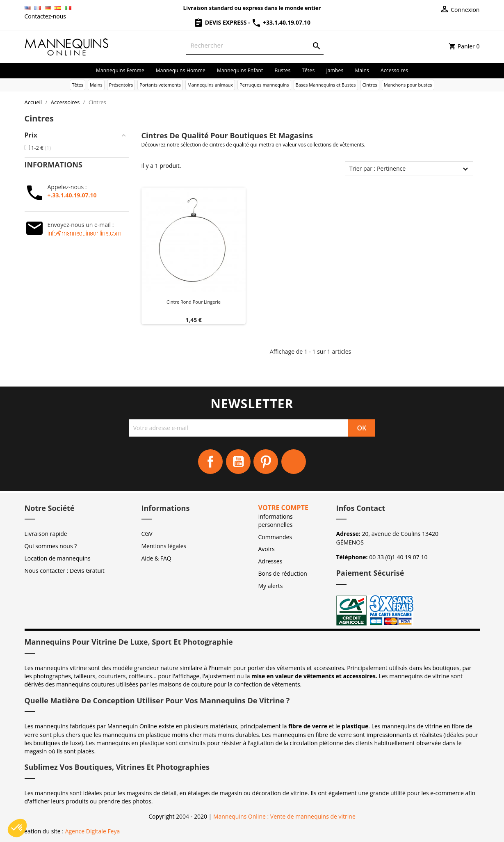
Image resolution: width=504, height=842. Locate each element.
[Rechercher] (255, 45)
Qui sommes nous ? (51, 546)
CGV (147, 534)
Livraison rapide (46, 534)
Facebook (210, 462)
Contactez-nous (46, 16)
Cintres (370, 85)
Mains (362, 70)
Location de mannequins (58, 558)
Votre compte (283, 508)
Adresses (270, 561)
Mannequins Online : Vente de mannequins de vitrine (284, 816)
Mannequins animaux (210, 85)
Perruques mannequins (264, 85)
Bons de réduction (283, 573)
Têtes (308, 70)
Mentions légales (164, 546)
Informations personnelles (276, 521)
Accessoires (394, 70)
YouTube (238, 462)
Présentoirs (121, 85)
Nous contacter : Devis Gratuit (65, 571)
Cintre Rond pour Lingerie (194, 302)
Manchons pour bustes (408, 85)
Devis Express (221, 22)
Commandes (275, 537)
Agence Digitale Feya (93, 831)
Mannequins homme (181, 70)
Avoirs (267, 549)
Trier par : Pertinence (377, 168)
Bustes (283, 70)
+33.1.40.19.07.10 (281, 22)
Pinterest (266, 462)
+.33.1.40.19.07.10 (72, 195)
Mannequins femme (120, 70)
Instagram (294, 462)
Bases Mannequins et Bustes (326, 85)
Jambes (335, 70)
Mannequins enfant (240, 70)
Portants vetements (160, 85)
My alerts (271, 586)
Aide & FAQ (156, 558)
